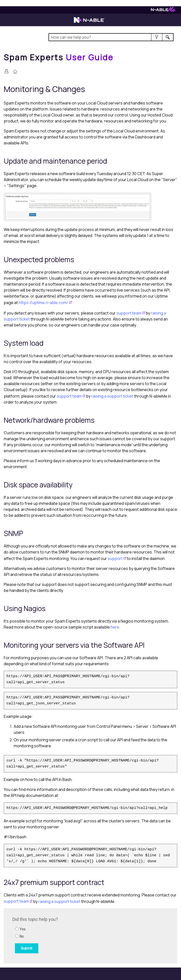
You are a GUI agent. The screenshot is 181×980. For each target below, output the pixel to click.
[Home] (59, 57)
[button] (157, 37)
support (115, 558)
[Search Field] (111, 37)
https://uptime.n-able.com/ (43, 303)
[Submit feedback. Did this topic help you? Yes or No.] (80, 935)
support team (129, 313)
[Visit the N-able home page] (89, 22)
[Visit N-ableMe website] (163, 11)
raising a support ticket (112, 396)
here (115, 627)
